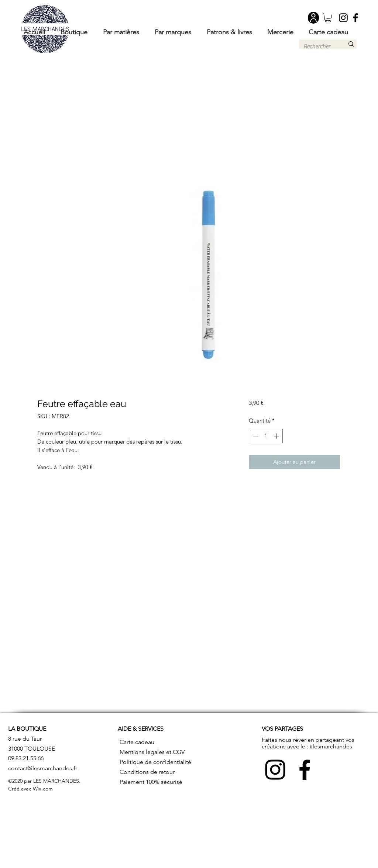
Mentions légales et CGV (152, 752)
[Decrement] (255, 436)
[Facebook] (355, 18)
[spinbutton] (266, 436)
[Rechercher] (318, 46)
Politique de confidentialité (155, 762)
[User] (313, 18)
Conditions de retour (147, 772)
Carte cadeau (137, 742)
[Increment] (277, 436)
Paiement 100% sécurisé (151, 782)
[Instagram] (343, 18)
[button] (328, 18)
